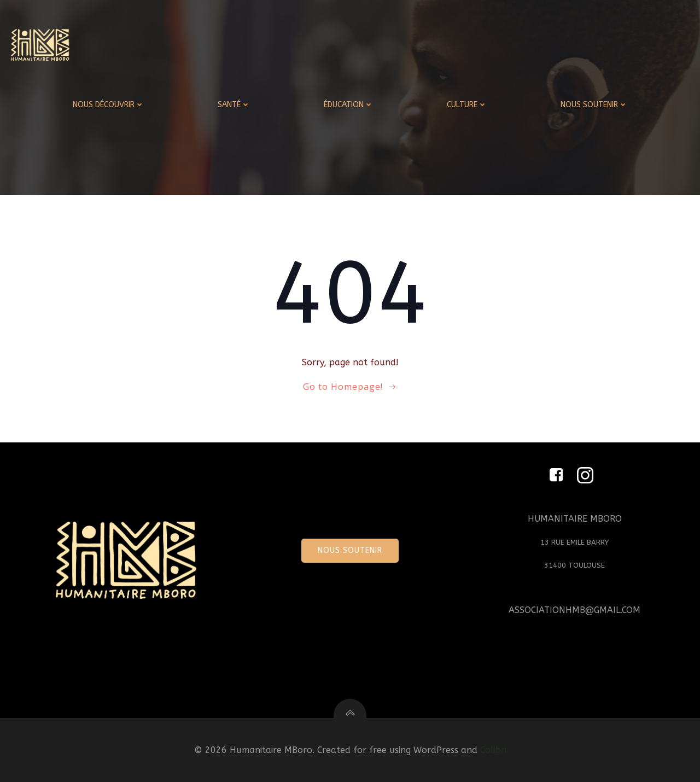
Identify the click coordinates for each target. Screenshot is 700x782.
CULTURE (467, 105)
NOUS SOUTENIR (594, 105)
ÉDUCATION (349, 105)
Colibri (493, 750)
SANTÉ (234, 105)
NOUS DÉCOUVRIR (109, 105)
